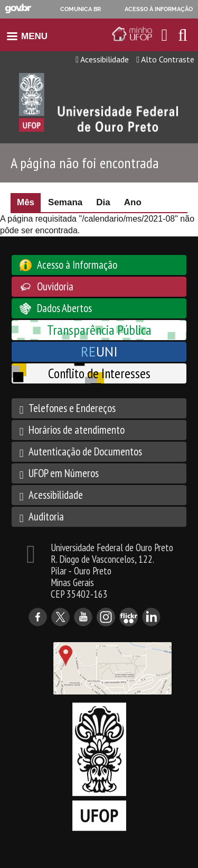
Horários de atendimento (77, 430)
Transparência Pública (99, 330)
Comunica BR (81, 9)
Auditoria (46, 517)
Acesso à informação (159, 9)
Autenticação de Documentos (85, 451)
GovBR (18, 9)
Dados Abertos (64, 308)
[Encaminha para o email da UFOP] (165, 35)
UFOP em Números (64, 473)
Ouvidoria (55, 286)
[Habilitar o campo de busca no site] (183, 38)
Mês (29, 202)
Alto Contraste (165, 59)
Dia (103, 202)
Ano (133, 202)
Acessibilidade (102, 59)
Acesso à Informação (77, 265)
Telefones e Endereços (72, 408)
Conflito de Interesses (99, 373)
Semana (65, 202)
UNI (99, 351)
